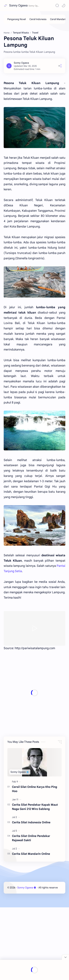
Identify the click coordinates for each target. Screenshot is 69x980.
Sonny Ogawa (18, 6)
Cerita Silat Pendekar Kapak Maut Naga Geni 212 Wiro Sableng (35, 879)
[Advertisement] (34, 62)
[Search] (57, 6)
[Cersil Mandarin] (58, 19)
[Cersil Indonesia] (38, 19)
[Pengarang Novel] (17, 19)
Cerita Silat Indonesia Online (31, 895)
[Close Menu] (65, 957)
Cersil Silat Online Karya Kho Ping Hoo (34, 862)
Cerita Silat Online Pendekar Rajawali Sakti (31, 911)
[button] (63, 6)
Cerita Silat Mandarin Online (31, 926)
